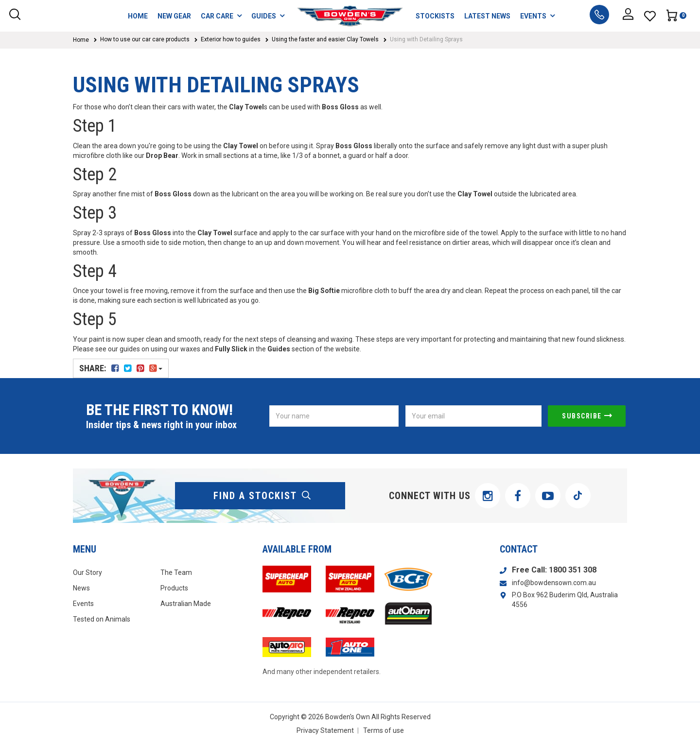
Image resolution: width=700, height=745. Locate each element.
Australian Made (186, 604)
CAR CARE (221, 16)
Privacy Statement (325, 730)
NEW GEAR (174, 16)
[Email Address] (473, 416)
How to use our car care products (145, 39)
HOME (138, 16)
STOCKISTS (435, 16)
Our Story (87, 572)
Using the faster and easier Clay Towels (325, 39)
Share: (121, 368)
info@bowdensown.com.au (554, 583)
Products (174, 588)
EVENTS (537, 16)
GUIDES (268, 16)
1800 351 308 (573, 570)
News (81, 588)
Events (83, 604)
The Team (176, 572)
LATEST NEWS (487, 16)
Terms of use (384, 730)
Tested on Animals (102, 619)
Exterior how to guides (231, 39)
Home (81, 40)
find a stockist (262, 496)
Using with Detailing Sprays (426, 39)
